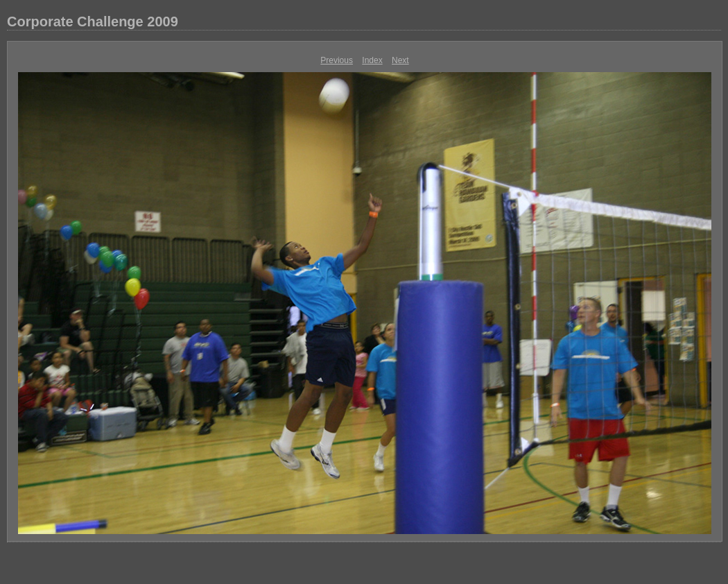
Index (372, 60)
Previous (337, 60)
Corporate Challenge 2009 (93, 22)
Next (400, 60)
